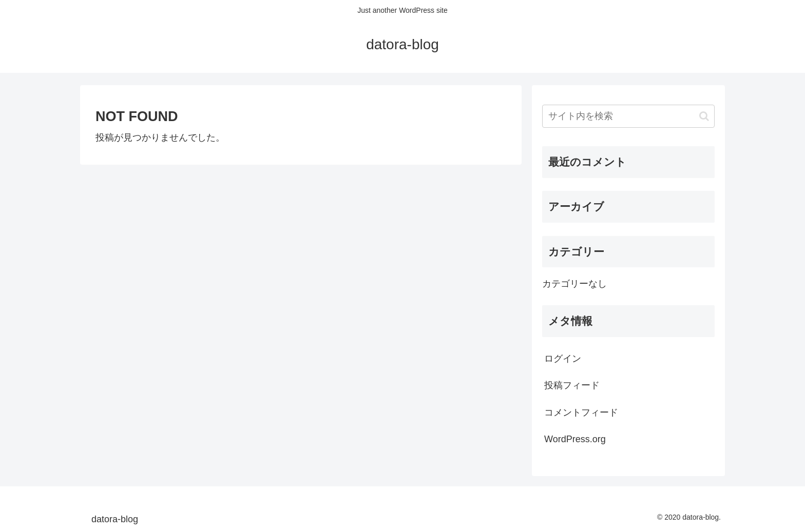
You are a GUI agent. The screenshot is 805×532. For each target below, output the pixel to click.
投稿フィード (572, 385)
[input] (628, 116)
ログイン (563, 359)
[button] (704, 116)
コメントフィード (581, 412)
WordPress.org (575, 439)
